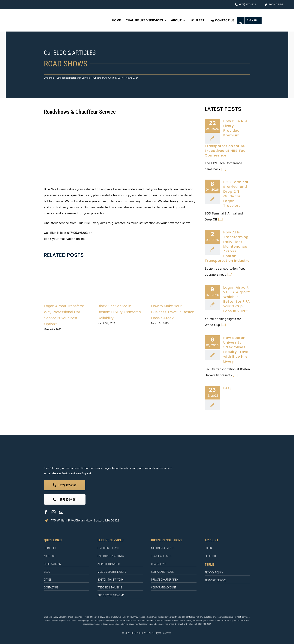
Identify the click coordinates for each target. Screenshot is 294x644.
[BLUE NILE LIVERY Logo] (44, 16)
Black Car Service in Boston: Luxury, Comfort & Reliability (119, 312)
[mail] (61, 512)
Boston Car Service (79, 78)
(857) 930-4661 (204, 624)
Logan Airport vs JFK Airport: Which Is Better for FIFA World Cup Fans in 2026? (237, 299)
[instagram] (54, 512)
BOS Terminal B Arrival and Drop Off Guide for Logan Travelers (236, 194)
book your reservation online (64, 239)
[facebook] (46, 512)
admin (51, 78)
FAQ (227, 388)
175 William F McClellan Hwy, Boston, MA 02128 (85, 520)
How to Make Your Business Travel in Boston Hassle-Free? (173, 312)
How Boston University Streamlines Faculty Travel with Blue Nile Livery (236, 349)
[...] (223, 169)
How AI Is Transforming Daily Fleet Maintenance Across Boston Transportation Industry (227, 246)
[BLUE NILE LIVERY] (91, 450)
